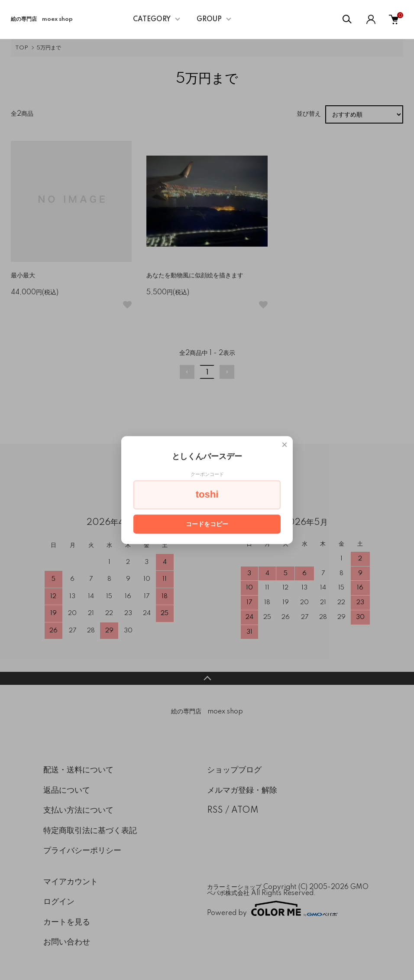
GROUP (209, 20)
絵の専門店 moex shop (42, 19)
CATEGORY (152, 20)
